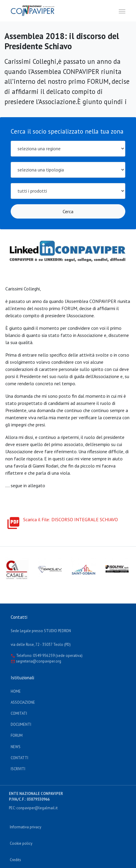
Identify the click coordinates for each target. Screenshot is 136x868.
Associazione (23, 702)
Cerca (68, 211)
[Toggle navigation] (122, 11)
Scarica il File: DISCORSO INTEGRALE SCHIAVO (62, 519)
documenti (21, 724)
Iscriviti (18, 769)
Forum (17, 735)
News (16, 747)
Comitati (19, 713)
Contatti (19, 758)
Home (16, 691)
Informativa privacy (26, 827)
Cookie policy (21, 843)
